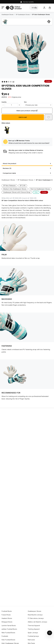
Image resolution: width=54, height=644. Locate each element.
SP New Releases (9, 186)
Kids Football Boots (8, 640)
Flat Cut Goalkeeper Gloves (40, 189)
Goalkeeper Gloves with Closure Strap (17, 192)
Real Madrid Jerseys (35, 615)
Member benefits (27, 2)
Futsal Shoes (6, 615)
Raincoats (31, 640)
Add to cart (23, 117)
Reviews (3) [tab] (7, 168)
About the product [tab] (10, 163)
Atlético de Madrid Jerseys (37, 622)
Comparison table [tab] (9, 173)
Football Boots (7, 611)
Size (25, 102)
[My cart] (50, 8)
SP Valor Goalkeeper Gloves (41, 14)
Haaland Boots (7, 618)
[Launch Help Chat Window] (50, 633)
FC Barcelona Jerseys (36, 618)
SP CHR (23, 186)
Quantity (4, 102)
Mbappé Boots (7, 622)
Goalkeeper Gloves (8, 14)
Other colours (6, 123)
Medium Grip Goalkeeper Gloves (15, 189)
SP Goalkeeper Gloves (23, 14)
